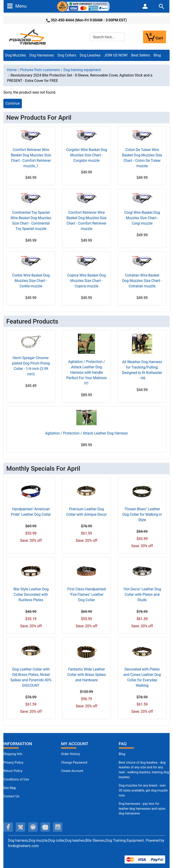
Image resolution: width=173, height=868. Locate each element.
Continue (13, 103)
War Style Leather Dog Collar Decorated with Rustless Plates (31, 595)
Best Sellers (141, 55)
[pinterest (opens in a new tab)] (33, 827)
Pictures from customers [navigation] (40, 70)
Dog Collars (67, 55)
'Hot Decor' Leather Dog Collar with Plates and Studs (142, 595)
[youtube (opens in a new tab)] (45, 827)
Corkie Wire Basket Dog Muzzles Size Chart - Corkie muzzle (31, 281)
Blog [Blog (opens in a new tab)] (157, 55)
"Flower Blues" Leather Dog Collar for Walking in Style (142, 514)
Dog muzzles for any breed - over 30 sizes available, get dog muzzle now (143, 790)
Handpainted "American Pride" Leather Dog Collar (31, 512)
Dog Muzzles (16, 55)
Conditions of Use (16, 779)
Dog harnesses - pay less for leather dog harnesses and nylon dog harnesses (142, 809)
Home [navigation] (12, 70)
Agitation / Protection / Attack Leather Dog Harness (87, 433)
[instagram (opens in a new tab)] (58, 827)
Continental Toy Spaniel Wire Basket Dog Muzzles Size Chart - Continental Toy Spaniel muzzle (31, 221)
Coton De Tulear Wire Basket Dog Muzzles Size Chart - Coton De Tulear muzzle (142, 158)
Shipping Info (13, 754)
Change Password (74, 763)
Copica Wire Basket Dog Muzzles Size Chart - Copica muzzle (86, 281)
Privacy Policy (13, 763)
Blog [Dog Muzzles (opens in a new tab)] (122, 754)
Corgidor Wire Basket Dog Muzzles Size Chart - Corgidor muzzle (86, 155)
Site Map (10, 788)
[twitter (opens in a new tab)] (20, 827)
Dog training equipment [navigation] (82, 70)
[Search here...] (107, 37)
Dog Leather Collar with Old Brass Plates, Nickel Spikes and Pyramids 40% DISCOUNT (31, 677)
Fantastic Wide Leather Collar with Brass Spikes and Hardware (87, 675)
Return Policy (13, 771)
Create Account (72, 771)
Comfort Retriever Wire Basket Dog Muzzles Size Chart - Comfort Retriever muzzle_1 (31, 158)
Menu (17, 6)
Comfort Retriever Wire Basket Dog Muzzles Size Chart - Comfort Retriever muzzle (86, 221)
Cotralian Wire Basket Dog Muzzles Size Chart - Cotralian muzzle (142, 281)
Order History (71, 754)
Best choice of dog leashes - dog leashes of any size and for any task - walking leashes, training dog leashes (144, 770)
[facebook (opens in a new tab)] (8, 827)
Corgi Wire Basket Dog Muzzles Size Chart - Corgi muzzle (142, 218)
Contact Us (11, 796)
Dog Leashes (90, 55)
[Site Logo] (28, 37)
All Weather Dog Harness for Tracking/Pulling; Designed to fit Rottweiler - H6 (142, 370)
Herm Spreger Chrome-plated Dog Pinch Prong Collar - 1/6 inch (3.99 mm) (31, 366)
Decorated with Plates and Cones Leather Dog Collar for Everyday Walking (142, 677)
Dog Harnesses (42, 55)
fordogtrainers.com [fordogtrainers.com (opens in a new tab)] (23, 846)
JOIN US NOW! (116, 55)
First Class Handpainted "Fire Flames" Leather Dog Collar (86, 595)
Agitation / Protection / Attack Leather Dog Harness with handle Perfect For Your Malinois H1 (86, 372)
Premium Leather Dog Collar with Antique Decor (86, 512)
